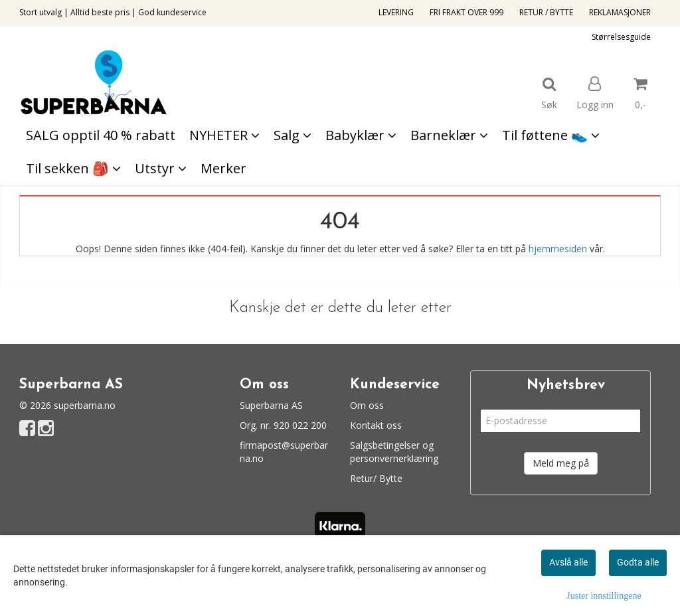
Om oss (367, 405)
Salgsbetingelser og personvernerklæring (394, 452)
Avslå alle (568, 562)
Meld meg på (561, 463)
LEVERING (396, 12)
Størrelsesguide (621, 37)
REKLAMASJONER (620, 12)
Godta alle (638, 562)
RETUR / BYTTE (546, 12)
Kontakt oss (376, 425)
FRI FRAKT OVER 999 (467, 12)
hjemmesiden (558, 249)
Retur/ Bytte (376, 478)
